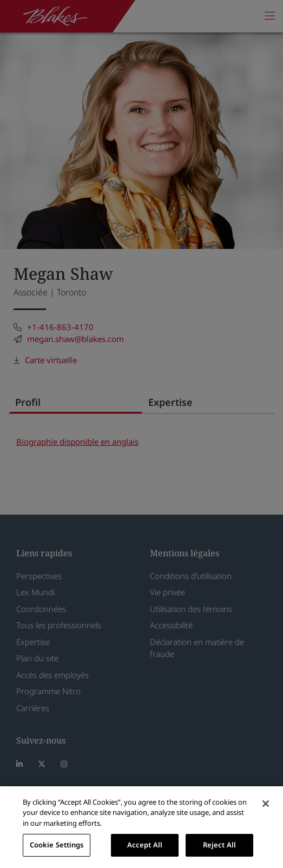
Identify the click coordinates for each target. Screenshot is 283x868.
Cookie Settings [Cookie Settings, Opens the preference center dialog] (57, 845)
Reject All (219, 845)
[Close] (266, 804)
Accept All (145, 845)
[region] (141, 827)
